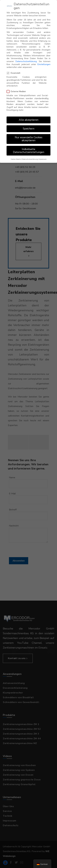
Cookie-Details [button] (16, 156)
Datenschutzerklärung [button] (30, 156)
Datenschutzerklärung (26, 59)
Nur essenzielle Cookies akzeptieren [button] (29, 136)
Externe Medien (17, 89)
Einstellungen (44, 62)
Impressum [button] (43, 156)
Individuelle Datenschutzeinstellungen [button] (29, 148)
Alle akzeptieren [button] (29, 117)
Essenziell (14, 70)
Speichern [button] (29, 126)
